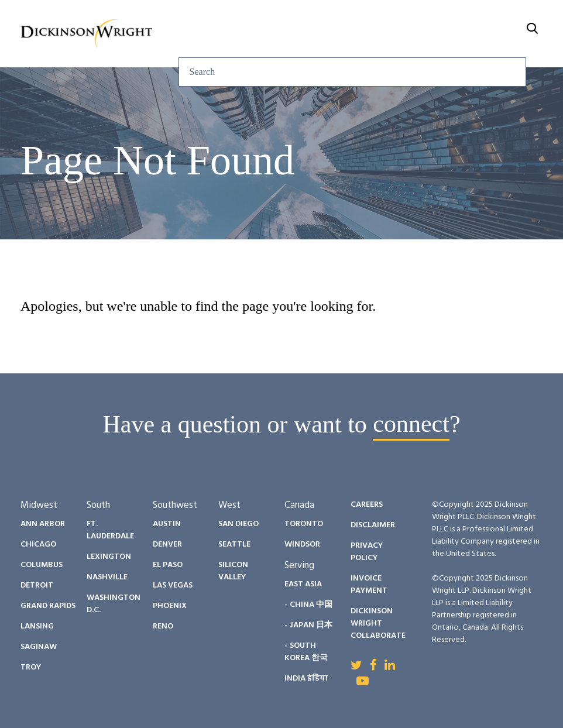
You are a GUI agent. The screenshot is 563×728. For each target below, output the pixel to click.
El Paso (168, 565)
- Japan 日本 (308, 625)
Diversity (370, 34)
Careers (436, 34)
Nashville (107, 577)
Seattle (234, 545)
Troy (31, 667)
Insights (245, 34)
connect (411, 424)
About (495, 34)
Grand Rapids (48, 606)
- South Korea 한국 (306, 652)
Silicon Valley (233, 571)
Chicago (38, 545)
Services (178, 34)
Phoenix (170, 606)
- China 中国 (308, 605)
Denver (167, 545)
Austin (167, 524)
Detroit (37, 586)
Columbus (42, 565)
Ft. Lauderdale (110, 530)
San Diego (238, 524)
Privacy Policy (367, 552)
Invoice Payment (369, 585)
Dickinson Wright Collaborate (378, 624)
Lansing (37, 626)
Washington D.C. (114, 604)
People (306, 34)
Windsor (302, 545)
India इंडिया (306, 679)
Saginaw (39, 647)
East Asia (303, 584)
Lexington (109, 557)
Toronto (304, 524)
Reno (163, 626)
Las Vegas (173, 586)
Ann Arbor (43, 524)
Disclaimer (373, 525)
